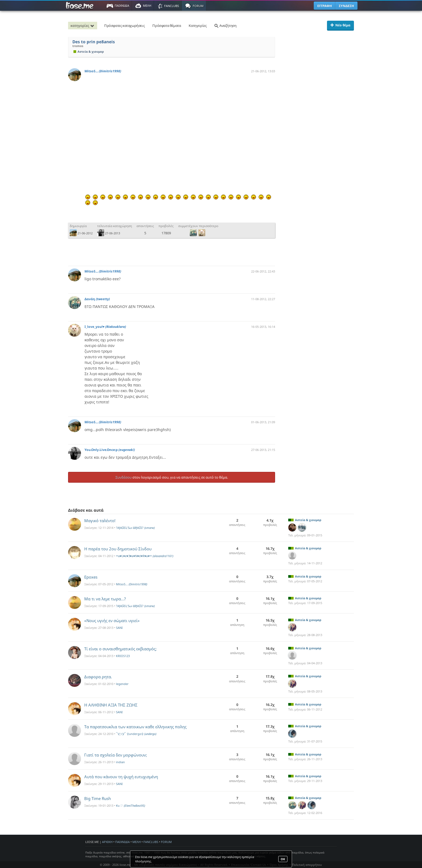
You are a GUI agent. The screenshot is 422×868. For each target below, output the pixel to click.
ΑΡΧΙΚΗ (107, 842)
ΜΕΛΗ (137, 842)
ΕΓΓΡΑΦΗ (325, 6)
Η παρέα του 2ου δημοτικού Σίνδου (118, 549)
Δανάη (97, 299)
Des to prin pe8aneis (94, 42)
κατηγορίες (83, 26)
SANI (119, 628)
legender (122, 684)
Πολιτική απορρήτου (307, 865)
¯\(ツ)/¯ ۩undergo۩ (136, 734)
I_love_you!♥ (105, 327)
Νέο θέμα (340, 25)
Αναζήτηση (225, 26)
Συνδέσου (124, 477)
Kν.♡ (131, 806)
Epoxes (91, 577)
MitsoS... (103, 71)
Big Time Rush (98, 798)
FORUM (166, 842)
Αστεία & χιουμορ (89, 51)
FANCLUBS (151, 842)
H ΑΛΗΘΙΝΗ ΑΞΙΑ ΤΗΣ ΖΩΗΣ (111, 705)
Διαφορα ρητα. (98, 677)
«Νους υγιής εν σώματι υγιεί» (112, 620)
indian (120, 762)
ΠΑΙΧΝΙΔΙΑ (122, 842)
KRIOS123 (123, 656)
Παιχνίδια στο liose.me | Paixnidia (80, 6)
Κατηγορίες (198, 26)
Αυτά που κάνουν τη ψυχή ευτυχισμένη (121, 777)
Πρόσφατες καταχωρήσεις (124, 26)
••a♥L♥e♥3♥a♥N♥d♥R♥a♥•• (145, 556)
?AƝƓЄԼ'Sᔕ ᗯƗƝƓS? (135, 528)
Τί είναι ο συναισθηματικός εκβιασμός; (120, 649)
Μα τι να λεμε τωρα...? (105, 599)
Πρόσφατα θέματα (167, 26)
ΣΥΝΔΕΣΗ (346, 6)
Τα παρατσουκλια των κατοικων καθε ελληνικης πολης (135, 727)
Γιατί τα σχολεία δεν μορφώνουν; (116, 755)
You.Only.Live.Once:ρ (110, 450)
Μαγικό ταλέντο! (100, 521)
